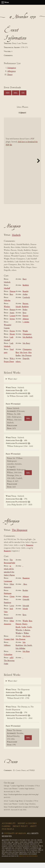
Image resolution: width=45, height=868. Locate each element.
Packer (25, 315)
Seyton (12, 324)
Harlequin (8, 599)
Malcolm (7, 306)
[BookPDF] (22, 166)
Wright (25, 337)
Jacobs (24, 632)
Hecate (12, 340)
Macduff (7, 294)
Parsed (29, 118)
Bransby (26, 297)
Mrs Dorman (27, 361)
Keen (24, 318)
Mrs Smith (28, 651)
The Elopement (20, 536)
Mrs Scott (23, 358)
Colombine (8, 660)
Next (38, 166)
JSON (8, 93)
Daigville (26, 364)
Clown (12, 602)
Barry (25, 284)
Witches (7, 312)
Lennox (12, 321)
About (33, 832)
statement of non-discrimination (28, 861)
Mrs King (26, 657)
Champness (27, 340)
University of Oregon (15, 839)
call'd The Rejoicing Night (9, 666)
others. (18, 367)
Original (28, 113)
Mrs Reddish (27, 343)
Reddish (26, 291)
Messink (26, 611)
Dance (10, 75)
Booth (18, 632)
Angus (12, 318)
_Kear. (25, 590)
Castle (29, 632)
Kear (17, 358)
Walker (26, 639)
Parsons (25, 309)
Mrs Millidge (20, 654)
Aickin (25, 300)
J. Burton (27, 635)
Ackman (26, 324)
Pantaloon (7, 608)
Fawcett (25, 321)
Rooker (25, 596)
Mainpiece (12, 68)
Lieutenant (8, 587)
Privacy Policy (20, 832)
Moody (18, 312)
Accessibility (9, 829)
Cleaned (15, 118)
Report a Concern (27, 829)
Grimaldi (26, 605)
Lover (12, 611)
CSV (23, 93)
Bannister (30, 551)
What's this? (12, 384)
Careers (6, 832)
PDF (15, 113)
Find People (8, 835)
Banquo (12, 315)
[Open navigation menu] (3, 2)
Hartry (25, 629)
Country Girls (9, 645)
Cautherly (26, 303)
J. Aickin (26, 327)
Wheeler (19, 635)
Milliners (7, 651)
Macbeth (16, 241)
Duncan (12, 297)
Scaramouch (8, 623)
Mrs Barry (26, 349)
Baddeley (25, 312)
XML (16, 93)
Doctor (12, 337)
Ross (11, 300)
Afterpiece (12, 71)
